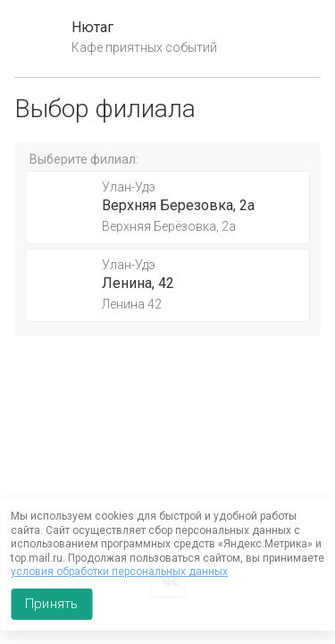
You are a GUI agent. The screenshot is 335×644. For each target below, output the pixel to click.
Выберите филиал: (84, 159)
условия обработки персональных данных (119, 572)
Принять (51, 604)
